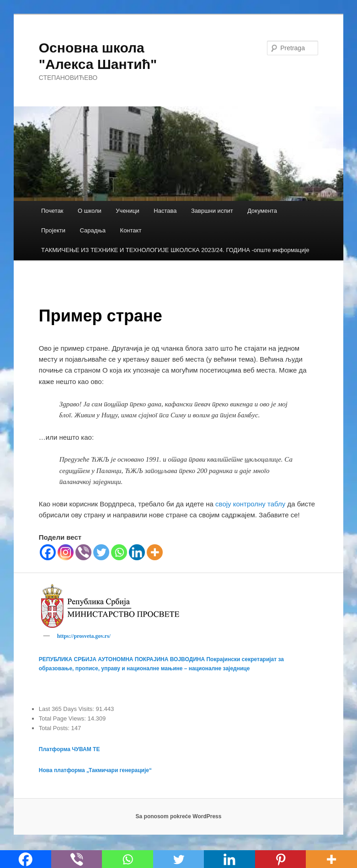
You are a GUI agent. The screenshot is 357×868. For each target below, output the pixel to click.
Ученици (127, 211)
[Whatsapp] (119, 552)
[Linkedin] (137, 552)
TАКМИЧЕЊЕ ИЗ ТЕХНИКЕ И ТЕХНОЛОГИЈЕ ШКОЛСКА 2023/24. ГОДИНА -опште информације (175, 250)
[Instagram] (66, 552)
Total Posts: (55, 729)
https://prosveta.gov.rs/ (84, 636)
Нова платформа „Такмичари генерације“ (95, 772)
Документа (262, 211)
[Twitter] (101, 552)
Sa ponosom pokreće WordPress (179, 818)
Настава (165, 211)
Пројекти (53, 230)
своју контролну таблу (250, 504)
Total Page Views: (63, 720)
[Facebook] (48, 552)
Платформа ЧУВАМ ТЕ (69, 751)
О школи (90, 211)
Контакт (131, 230)
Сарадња (93, 230)
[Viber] (83, 552)
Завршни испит (212, 211)
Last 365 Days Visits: (67, 710)
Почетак (52, 211)
